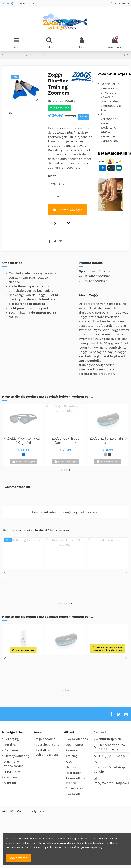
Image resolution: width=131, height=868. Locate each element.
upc (82, 281)
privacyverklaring (23, 843)
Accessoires (74, 788)
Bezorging (23, 3)
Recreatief (73, 773)
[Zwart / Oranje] (112, 455)
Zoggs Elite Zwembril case (23, 574)
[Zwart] (23, 455)
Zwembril (73, 794)
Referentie (56, 101)
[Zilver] (21, 588)
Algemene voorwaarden (14, 764)
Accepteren (19, 858)
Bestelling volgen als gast (47, 752)
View (108, 461)
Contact (36, 3)
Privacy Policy (46, 847)
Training (72, 756)
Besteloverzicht (47, 745)
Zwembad (73, 750)
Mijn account (45, 739)
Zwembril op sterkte (75, 781)
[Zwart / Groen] (65, 455)
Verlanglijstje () (120, 3)
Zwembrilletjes (77, 739)
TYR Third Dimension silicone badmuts (23, 440)
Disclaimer (12, 750)
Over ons (11, 777)
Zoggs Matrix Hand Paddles (23, 661)
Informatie (12, 771)
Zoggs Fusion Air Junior (108, 440)
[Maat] (57, 184)
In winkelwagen (68, 210)
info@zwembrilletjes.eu (111, 783)
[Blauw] (103, 455)
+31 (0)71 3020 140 (112, 756)
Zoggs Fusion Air (65, 438)
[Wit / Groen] (107, 455)
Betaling (10, 745)
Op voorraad (88, 271)
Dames (71, 767)
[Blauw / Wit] (61, 455)
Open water (74, 745)
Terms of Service (69, 847)
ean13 (83, 276)
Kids (69, 761)
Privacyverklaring (17, 756)
